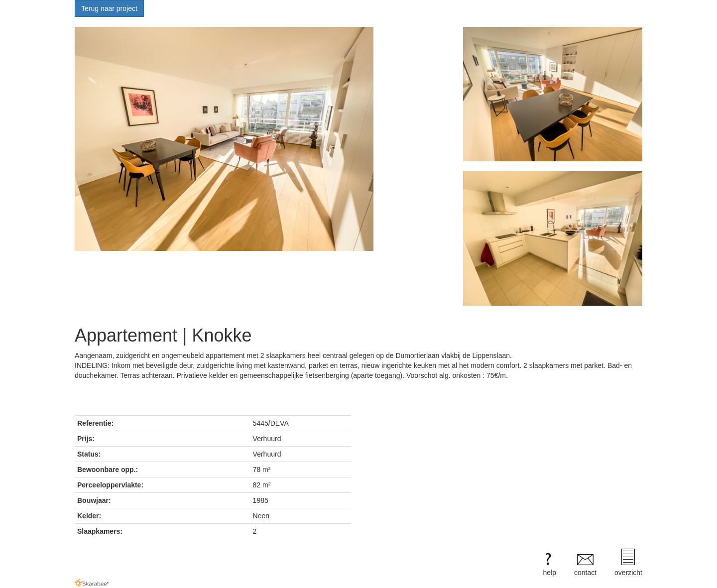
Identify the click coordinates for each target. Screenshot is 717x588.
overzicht (628, 563)
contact (585, 563)
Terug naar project (109, 8)
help (548, 563)
